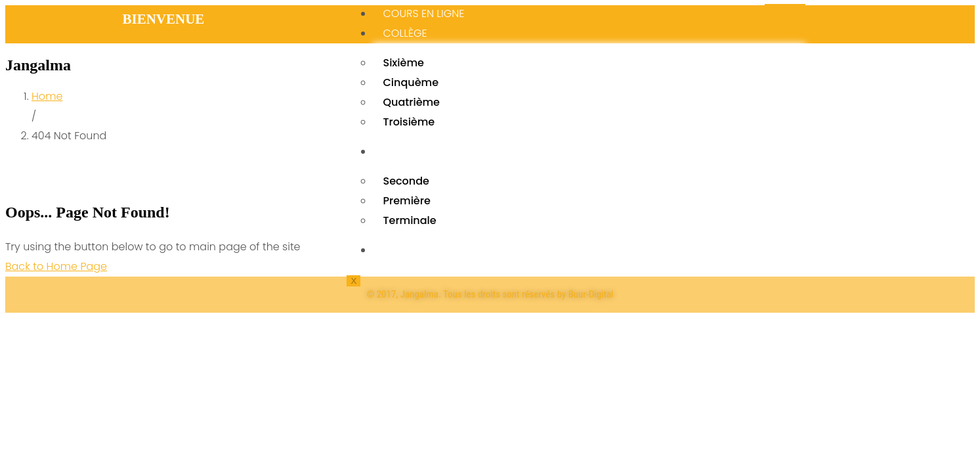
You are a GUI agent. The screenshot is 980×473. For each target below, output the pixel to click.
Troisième (409, 122)
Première (406, 201)
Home (47, 96)
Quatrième (411, 102)
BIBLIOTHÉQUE (417, 250)
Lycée (397, 151)
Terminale (409, 220)
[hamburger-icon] (785, 5)
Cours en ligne (423, 13)
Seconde (406, 181)
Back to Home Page (56, 266)
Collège (405, 33)
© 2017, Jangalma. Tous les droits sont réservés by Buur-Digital (490, 294)
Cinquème (411, 82)
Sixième (403, 63)
